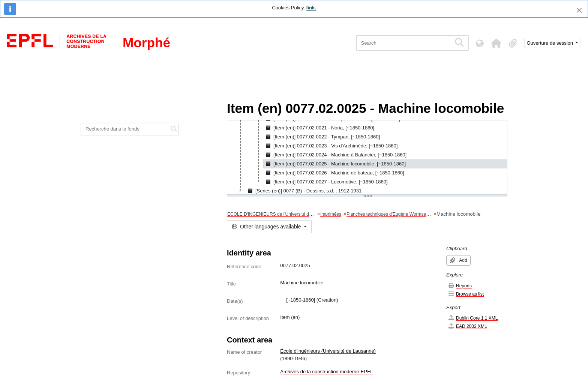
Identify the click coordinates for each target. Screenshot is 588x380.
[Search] (404, 43)
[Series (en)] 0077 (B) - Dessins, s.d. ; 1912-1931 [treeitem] (304, 191)
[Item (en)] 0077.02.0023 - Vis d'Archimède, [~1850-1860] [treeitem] (331, 146)
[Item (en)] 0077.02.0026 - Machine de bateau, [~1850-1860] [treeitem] (334, 173)
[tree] (367, 158)
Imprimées (331, 214)
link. (311, 8)
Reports (460, 286)
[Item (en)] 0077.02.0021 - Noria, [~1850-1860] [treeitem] (319, 128)
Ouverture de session (551, 43)
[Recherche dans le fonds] (125, 129)
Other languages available (267, 227)
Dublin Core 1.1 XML (473, 318)
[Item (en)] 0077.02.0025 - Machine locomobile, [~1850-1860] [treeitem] (335, 164)
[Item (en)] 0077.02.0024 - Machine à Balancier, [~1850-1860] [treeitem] (335, 155)
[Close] (579, 10)
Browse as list (466, 294)
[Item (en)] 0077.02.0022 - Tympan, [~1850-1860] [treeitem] (322, 137)
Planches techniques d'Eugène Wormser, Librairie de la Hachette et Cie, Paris (424, 214)
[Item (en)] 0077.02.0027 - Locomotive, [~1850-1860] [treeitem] (326, 182)
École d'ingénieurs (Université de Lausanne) (328, 351)
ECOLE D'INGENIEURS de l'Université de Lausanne (280, 214)
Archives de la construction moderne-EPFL (326, 372)
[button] (496, 43)
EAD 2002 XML (467, 326)
